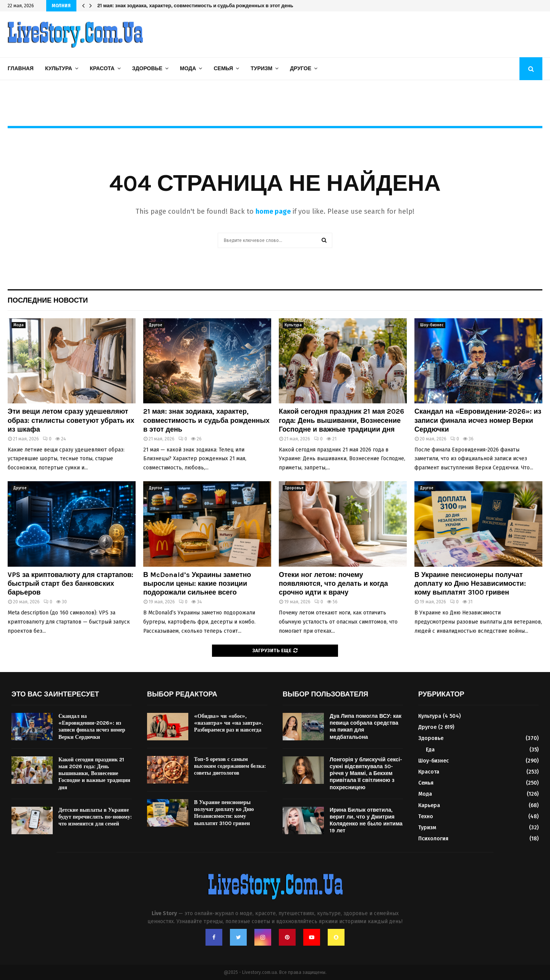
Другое (301, 69)
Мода (188, 69)
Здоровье (147, 69)
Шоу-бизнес (432, 325)
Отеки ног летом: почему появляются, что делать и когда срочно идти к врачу (333, 584)
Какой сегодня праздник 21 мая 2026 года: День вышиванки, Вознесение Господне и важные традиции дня (341, 420)
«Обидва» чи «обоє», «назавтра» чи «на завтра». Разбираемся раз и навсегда (229, 723)
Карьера (429, 805)
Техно (426, 816)
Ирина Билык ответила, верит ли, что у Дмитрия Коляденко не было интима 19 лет (366, 820)
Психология (433, 839)
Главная (21, 69)
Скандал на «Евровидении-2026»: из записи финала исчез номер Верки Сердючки (478, 420)
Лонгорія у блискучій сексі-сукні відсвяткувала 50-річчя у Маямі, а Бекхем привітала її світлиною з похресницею (366, 774)
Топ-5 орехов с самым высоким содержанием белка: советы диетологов (230, 766)
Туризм (261, 69)
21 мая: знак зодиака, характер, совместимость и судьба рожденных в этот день (195, 6)
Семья (223, 69)
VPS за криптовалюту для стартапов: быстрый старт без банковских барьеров (70, 584)
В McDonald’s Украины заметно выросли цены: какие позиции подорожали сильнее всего (197, 584)
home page (273, 211)
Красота (102, 69)
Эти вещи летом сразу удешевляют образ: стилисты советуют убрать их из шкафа (71, 420)
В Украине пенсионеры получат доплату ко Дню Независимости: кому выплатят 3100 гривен (470, 584)
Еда (430, 750)
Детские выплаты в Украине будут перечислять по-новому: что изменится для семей (95, 817)
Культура (59, 69)
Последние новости (48, 300)
